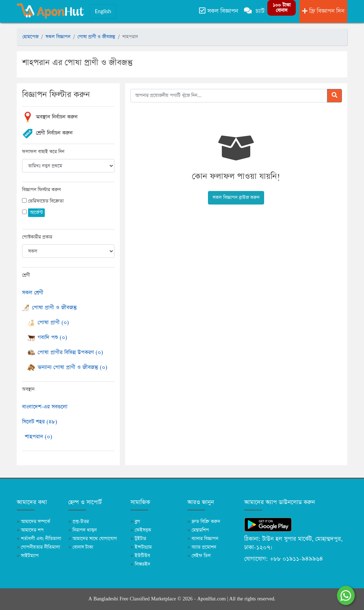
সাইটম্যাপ (28, 556)
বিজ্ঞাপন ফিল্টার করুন (41, 190)
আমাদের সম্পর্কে (33, 522)
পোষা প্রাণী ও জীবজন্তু (96, 37)
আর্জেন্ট (36, 213)
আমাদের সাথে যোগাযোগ (93, 539)
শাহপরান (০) (39, 437)
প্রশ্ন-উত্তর (79, 522)
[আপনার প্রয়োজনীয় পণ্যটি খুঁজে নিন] (229, 96)
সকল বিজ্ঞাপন (219, 11)
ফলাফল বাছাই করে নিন (43, 152)
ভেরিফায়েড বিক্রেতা (46, 201)
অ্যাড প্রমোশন (202, 547)
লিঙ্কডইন (140, 564)
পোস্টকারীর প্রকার (37, 237)
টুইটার (138, 539)
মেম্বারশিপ (198, 530)
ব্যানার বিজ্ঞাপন (203, 539)
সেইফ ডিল (199, 556)
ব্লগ (135, 522)
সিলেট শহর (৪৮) (40, 422)
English (103, 11)
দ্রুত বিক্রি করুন (204, 522)
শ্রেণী (26, 275)
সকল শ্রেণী (33, 293)
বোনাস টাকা (81, 547)
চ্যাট (254, 11)
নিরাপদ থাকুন (82, 530)
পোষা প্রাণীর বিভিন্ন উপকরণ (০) (65, 352)
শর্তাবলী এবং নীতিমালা (39, 539)
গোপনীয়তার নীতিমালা (38, 547)
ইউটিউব (140, 556)
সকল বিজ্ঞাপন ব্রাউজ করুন (236, 198)
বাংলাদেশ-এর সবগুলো (45, 407)
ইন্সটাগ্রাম (141, 547)
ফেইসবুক (141, 530)
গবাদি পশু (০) (47, 337)
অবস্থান (28, 389)
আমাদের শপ (30, 530)
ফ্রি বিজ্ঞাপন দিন (323, 11)
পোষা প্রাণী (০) (48, 322)
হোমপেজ (30, 37)
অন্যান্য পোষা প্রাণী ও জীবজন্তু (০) (68, 367)
